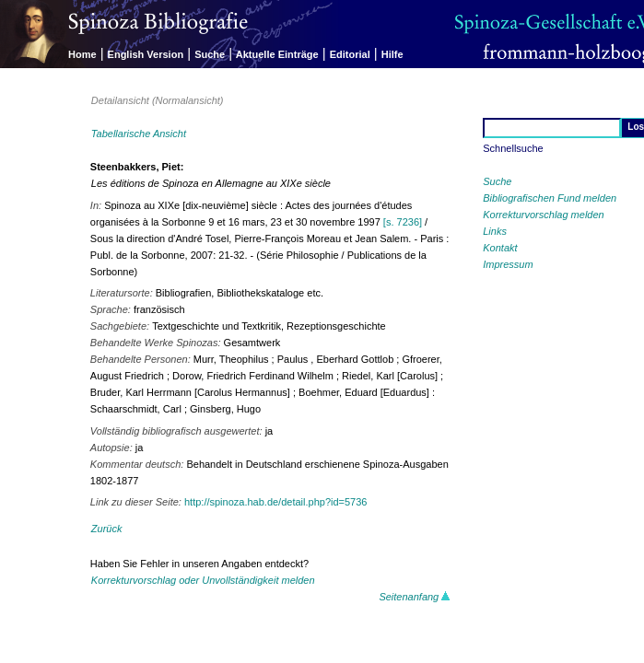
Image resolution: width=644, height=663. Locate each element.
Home (82, 54)
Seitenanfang (415, 597)
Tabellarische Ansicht (139, 134)
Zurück (107, 529)
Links (495, 231)
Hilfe (392, 54)
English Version (146, 54)
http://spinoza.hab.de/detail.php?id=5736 (275, 502)
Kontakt (500, 248)
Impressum (508, 264)
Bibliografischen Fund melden (550, 198)
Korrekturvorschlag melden (543, 215)
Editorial (350, 54)
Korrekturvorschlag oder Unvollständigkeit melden (203, 580)
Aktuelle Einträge (277, 54)
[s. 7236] (403, 222)
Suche (210, 54)
